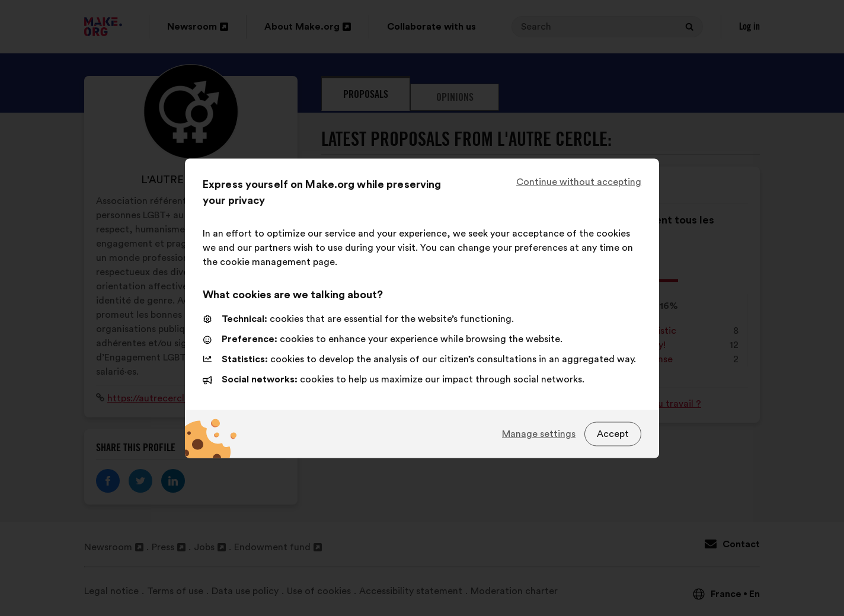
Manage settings (539, 434)
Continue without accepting (579, 181)
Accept (613, 434)
